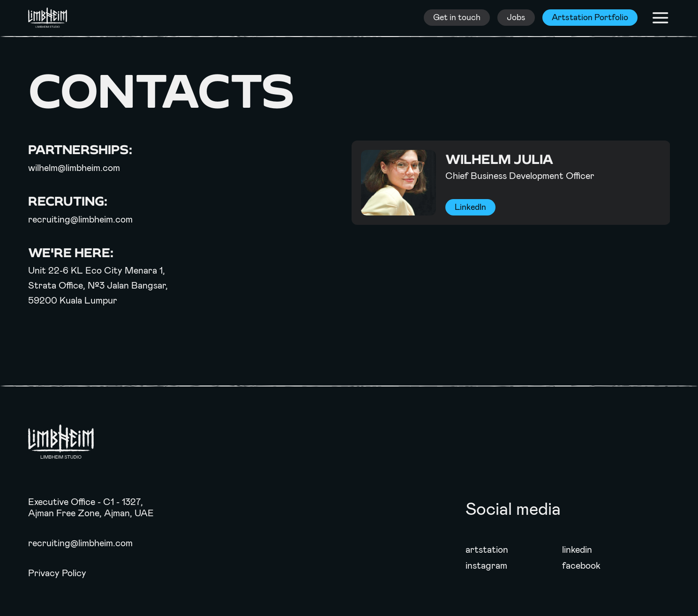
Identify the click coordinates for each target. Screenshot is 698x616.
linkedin (577, 549)
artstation (487, 549)
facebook (581, 565)
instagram (486, 565)
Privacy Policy (57, 573)
